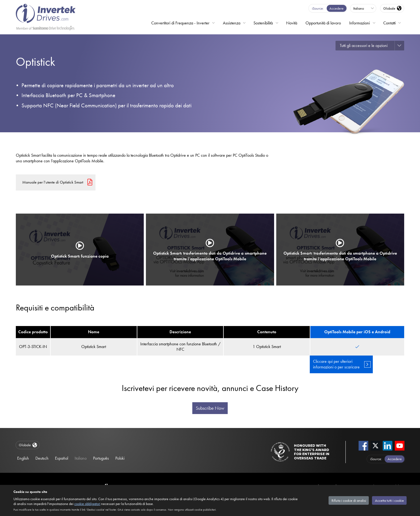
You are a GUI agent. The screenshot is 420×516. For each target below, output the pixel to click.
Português (101, 458)
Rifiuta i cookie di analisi (349, 500)
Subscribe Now (210, 408)
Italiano (81, 458)
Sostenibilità (263, 23)
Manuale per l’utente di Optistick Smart (53, 182)
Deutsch (42, 458)
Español (62, 458)
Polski (120, 458)
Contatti (389, 23)
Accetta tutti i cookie (389, 500)
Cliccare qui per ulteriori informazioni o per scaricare (336, 364)
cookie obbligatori (87, 504)
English (23, 458)
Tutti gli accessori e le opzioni (364, 45)
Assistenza (232, 23)
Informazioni (360, 23)
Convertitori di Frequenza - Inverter (180, 23)
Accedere (336, 8)
